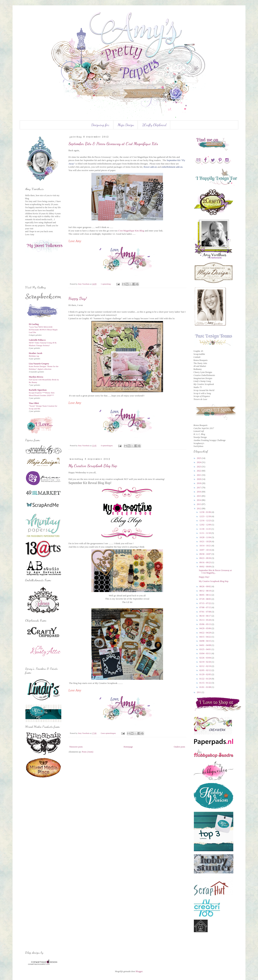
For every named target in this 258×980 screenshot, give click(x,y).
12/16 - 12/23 (206, 521)
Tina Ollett (34, 403)
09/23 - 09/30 (206, 558)
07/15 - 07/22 (206, 603)
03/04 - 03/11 (205, 653)
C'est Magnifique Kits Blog (131, 231)
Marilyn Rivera (36, 377)
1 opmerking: (106, 284)
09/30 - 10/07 (206, 554)
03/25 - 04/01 (206, 649)
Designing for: (101, 125)
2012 (199, 509)
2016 (199, 492)
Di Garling (34, 324)
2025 (199, 458)
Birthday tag (34, 356)
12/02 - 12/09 (206, 525)
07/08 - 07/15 (206, 607)
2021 (199, 475)
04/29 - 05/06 (206, 628)
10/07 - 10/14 (206, 550)
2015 (199, 496)
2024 (199, 462)
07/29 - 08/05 (206, 599)
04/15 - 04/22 (206, 637)
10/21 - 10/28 (206, 541)
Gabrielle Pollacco (37, 340)
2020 (199, 479)
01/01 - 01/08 (206, 687)
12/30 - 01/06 (206, 512)
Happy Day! (77, 298)
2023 (199, 467)
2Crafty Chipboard (154, 125)
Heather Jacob (36, 353)
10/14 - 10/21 (206, 546)
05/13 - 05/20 (206, 620)
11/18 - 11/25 (205, 529)
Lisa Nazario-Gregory (39, 364)
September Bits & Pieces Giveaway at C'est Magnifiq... (215, 572)
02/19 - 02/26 (206, 662)
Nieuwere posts (76, 747)
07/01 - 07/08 (206, 612)
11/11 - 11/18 (205, 533)
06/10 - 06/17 (206, 616)
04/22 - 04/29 (206, 633)
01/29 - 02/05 (206, 674)
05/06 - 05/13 (206, 624)
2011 (199, 692)
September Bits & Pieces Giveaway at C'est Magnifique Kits (113, 144)
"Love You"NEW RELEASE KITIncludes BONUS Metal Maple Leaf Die (43, 330)
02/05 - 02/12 (206, 670)
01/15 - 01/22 (206, 683)
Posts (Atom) (88, 752)
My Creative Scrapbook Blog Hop (93, 466)
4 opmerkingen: (107, 445)
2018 (199, 483)
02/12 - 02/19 (206, 666)
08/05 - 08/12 (206, 595)
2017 (199, 488)
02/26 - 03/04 (206, 658)
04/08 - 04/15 (206, 641)
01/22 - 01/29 (206, 679)
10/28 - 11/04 (205, 537)
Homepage (128, 747)
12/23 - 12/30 (206, 516)
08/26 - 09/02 (206, 586)
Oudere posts (179, 747)
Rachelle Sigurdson (38, 390)
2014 (199, 500)
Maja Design (126, 125)
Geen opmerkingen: (109, 733)
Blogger (139, 971)
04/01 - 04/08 (206, 645)
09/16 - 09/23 (206, 562)
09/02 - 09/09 (206, 567)
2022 (199, 471)
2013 (199, 504)
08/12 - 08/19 (206, 591)
